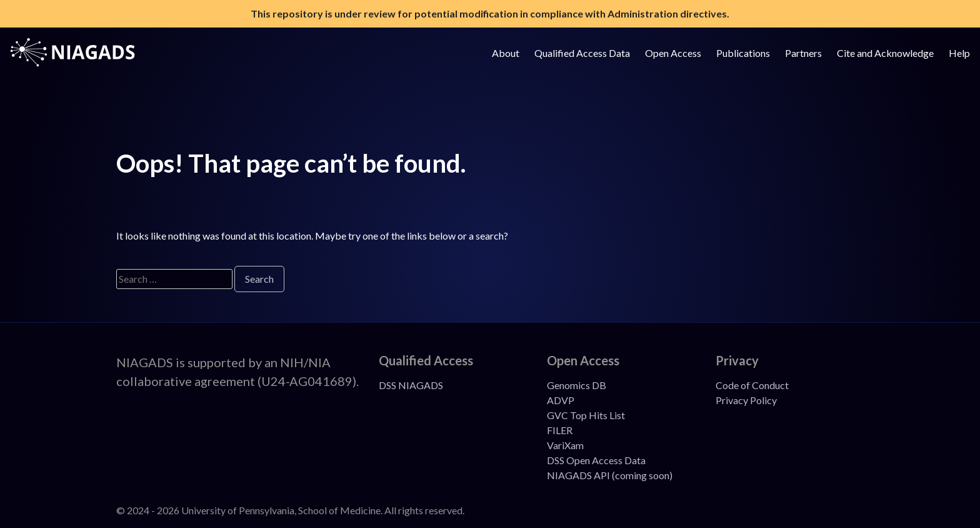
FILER (560, 430)
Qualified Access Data (582, 53)
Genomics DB (577, 385)
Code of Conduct (752, 385)
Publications (743, 53)
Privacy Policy (746, 400)
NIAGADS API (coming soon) (610, 475)
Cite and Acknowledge (885, 53)
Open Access (673, 53)
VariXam (565, 445)
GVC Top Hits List (586, 415)
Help (959, 53)
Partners (803, 53)
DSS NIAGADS (411, 385)
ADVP (561, 400)
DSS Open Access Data (596, 460)
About (506, 53)
